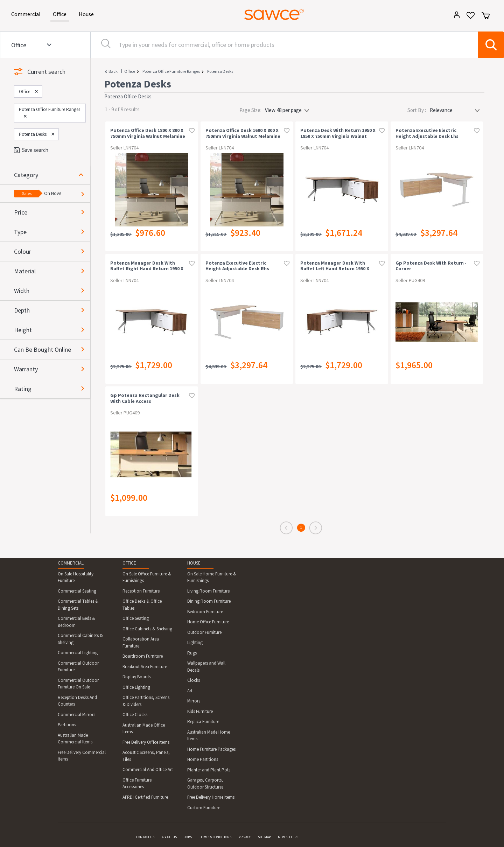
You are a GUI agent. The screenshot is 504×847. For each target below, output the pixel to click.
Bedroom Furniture (205, 612)
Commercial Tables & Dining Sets (78, 605)
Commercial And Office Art (148, 769)
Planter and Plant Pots (209, 770)
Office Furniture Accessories (137, 783)
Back (113, 71)
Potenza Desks (220, 71)
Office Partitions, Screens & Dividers (146, 701)
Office (61, 13)
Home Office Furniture (208, 622)
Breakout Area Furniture (145, 667)
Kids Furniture (200, 711)
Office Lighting (136, 687)
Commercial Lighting (78, 653)
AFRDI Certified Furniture (145, 797)
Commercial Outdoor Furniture (78, 667)
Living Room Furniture (208, 591)
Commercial (27, 13)
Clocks (194, 680)
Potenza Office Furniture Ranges (171, 71)
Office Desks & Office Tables (142, 605)
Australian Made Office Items (144, 729)
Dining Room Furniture (209, 601)
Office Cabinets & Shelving (147, 629)
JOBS (188, 837)
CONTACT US (145, 837)
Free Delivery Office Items (146, 742)
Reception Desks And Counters (77, 701)
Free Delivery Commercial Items (82, 756)
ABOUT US (169, 837)
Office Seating (136, 618)
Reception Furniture (141, 591)
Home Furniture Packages (211, 749)
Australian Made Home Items (209, 736)
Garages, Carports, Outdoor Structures (205, 783)
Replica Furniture (203, 722)
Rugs (192, 653)
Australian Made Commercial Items (75, 739)
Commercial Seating (77, 591)
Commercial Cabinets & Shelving (80, 639)
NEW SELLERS (288, 837)
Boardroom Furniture (143, 656)
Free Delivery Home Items (211, 797)
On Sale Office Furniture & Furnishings (147, 577)
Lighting (195, 642)
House (87, 13)
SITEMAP (264, 837)
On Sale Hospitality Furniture (76, 577)
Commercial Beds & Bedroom (76, 622)
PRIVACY (245, 837)
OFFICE (129, 563)
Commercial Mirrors (76, 715)
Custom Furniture (204, 808)
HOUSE (194, 563)
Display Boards (136, 677)
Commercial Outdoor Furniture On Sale (78, 684)
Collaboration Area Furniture (141, 642)
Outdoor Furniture (204, 632)
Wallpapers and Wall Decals (206, 667)
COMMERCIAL (71, 563)
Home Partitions (203, 759)
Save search (31, 150)
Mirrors (194, 701)
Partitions (67, 725)
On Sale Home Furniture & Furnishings (212, 577)
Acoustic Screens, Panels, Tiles (146, 756)
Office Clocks (135, 715)
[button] (52, 175)
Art (190, 691)
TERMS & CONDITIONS (215, 837)
